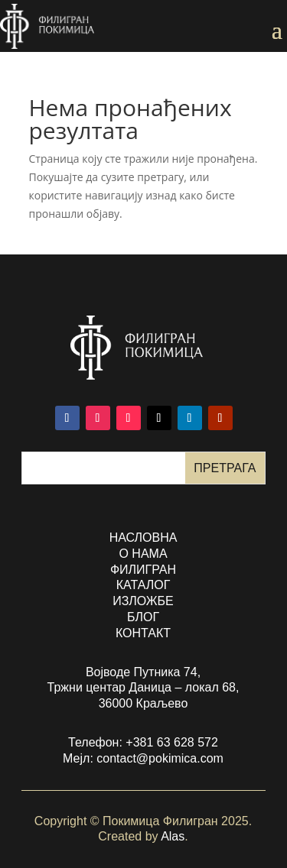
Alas (173, 836)
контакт (143, 633)
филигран (143, 570)
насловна (143, 538)
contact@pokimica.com (160, 758)
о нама (143, 554)
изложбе (143, 601)
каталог (143, 585)
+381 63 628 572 (172, 742)
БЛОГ (143, 617)
